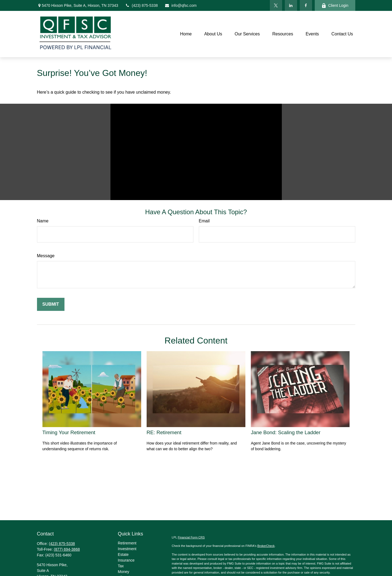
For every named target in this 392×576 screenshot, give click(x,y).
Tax (121, 566)
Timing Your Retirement (69, 432)
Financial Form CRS (191, 537)
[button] (186, 34)
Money (124, 572)
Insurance (126, 560)
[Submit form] (51, 304)
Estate (123, 554)
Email (204, 221)
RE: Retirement (164, 432)
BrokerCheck (266, 546)
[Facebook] (306, 5)
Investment (127, 549)
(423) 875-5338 (141, 5)
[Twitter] (276, 5)
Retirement (127, 543)
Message (46, 256)
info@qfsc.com (181, 5)
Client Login (335, 6)
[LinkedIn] (291, 5)
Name (43, 221)
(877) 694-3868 (67, 549)
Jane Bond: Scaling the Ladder (286, 432)
